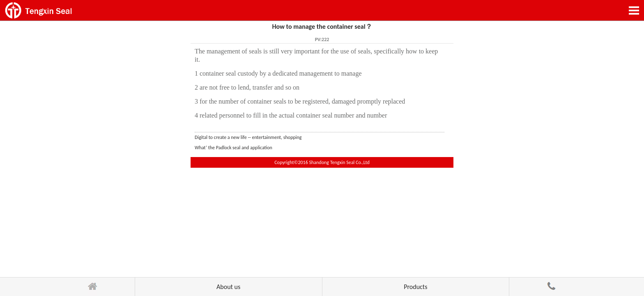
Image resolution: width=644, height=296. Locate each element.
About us (228, 287)
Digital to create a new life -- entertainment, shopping (248, 137)
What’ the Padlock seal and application (233, 148)
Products (415, 287)
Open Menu (634, 10)
